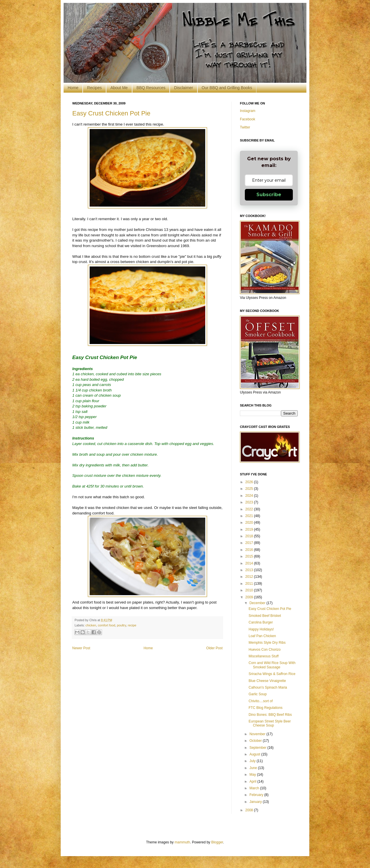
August (255, 754)
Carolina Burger (261, 622)
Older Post (214, 648)
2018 (250, 536)
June (254, 768)
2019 (250, 529)
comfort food (106, 625)
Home (73, 88)
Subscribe (269, 195)
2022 (250, 509)
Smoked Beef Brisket (265, 616)
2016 (250, 550)
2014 (250, 563)
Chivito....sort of (261, 701)
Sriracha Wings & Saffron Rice (272, 674)
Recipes (94, 88)
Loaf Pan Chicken (262, 636)
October (256, 741)
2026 (250, 482)
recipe (132, 625)
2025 (250, 489)
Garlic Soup (258, 694)
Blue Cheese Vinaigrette (267, 681)
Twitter (245, 127)
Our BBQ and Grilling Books (227, 88)
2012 (250, 577)
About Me (119, 88)
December (258, 603)
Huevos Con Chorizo (265, 650)
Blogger (217, 842)
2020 (250, 523)
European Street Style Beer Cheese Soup (270, 723)
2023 (250, 502)
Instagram (248, 111)
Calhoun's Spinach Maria (268, 687)
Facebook (248, 119)
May (253, 775)
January (256, 802)
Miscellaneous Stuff (264, 656)
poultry (121, 625)
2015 (250, 556)
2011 (250, 584)
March (255, 788)
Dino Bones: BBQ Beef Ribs (270, 715)
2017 (250, 543)
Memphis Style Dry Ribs (267, 643)
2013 (250, 570)
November (258, 734)
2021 (250, 516)
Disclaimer (183, 88)
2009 (250, 597)
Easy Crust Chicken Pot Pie (111, 113)
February (257, 795)
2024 (250, 496)
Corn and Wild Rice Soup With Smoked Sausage (272, 665)
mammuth (182, 842)
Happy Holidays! (261, 629)
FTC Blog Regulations (266, 708)
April (253, 781)
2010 (250, 590)
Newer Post (81, 648)
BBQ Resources (151, 88)
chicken (91, 625)
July (253, 761)
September (258, 748)
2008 (250, 810)
